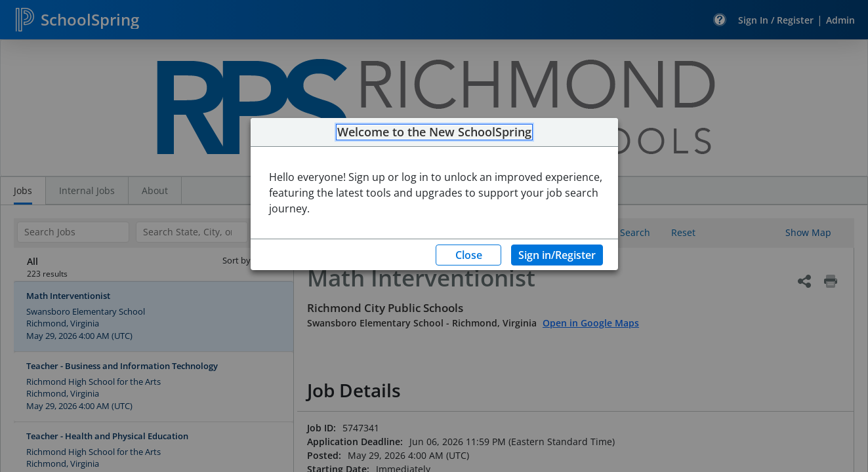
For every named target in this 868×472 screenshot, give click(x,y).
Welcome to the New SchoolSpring (434, 132)
